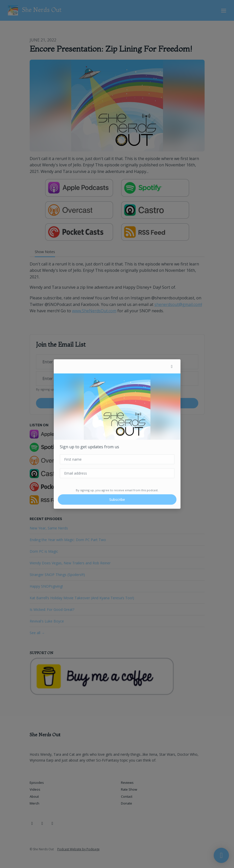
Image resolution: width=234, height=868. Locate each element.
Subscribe (117, 499)
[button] (172, 366)
